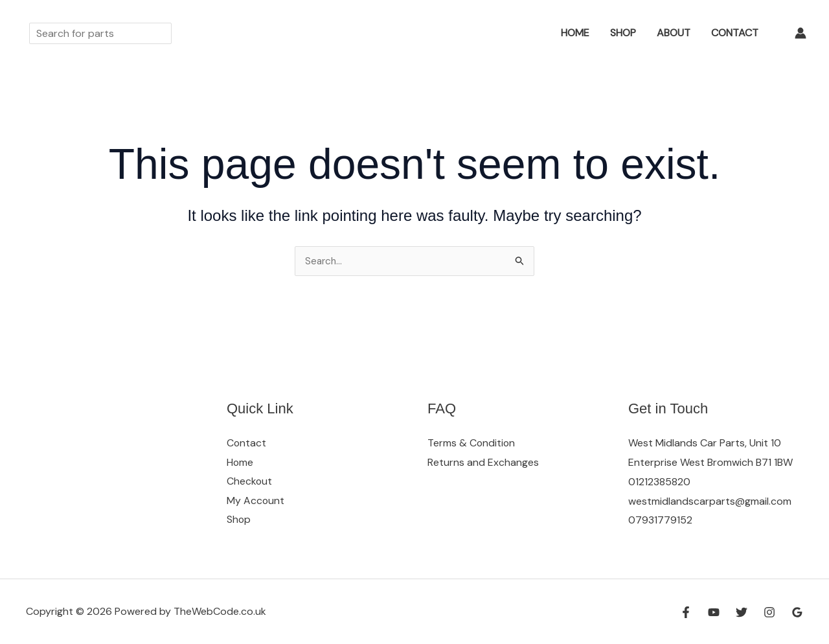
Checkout (250, 482)
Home (575, 33)
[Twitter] (742, 612)
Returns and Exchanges (483, 462)
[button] (532, 33)
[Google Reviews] (797, 612)
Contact (735, 33)
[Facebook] (686, 612)
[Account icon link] (801, 33)
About (674, 33)
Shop (623, 33)
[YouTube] (714, 612)
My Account (256, 501)
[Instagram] (769, 612)
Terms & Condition (472, 443)
